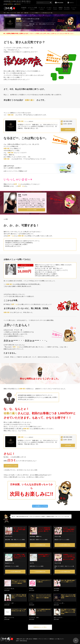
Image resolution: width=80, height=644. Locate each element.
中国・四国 (26, 1)
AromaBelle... (57, 589)
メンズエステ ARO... (34, 618)
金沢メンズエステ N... (9, 618)
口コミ (55, 8)
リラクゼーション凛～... (59, 603)
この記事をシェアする (40, 506)
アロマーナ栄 (58, 536)
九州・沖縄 (21, 1)
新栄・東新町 (36, 540)
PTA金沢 (31, 589)
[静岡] (6, 566)
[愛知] (6, 540)
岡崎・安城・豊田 (12, 540)
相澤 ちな (17, 184)
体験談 (61, 8)
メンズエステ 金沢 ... (10, 603)
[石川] (6, 590)
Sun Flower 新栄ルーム (36, 536)
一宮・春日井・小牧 (62, 566)
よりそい (31, 603)
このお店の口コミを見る (11, 466)
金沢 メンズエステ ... (59, 618)
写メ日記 (67, 8)
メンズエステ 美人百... (10, 589)
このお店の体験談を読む (15, 545)
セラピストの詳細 (32, 210)
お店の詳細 (68, 130)
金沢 (8, 590)
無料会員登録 (59, 2)
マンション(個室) (21, 540)
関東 (7, 1)
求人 (29, 1)
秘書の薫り (19, 21)
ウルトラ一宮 (58, 563)
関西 (9, 1)
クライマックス (9, 536)
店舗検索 (24, 8)
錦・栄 (59, 540)
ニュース (74, 8)
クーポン (49, 8)
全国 (5, 1)
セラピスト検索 (32, 8)
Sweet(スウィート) (9, 563)
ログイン (71, 2)
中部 (12, 1)
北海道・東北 (16, 1)
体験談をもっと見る (40, 627)
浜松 (9, 566)
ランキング (42, 8)
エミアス (32, 563)
